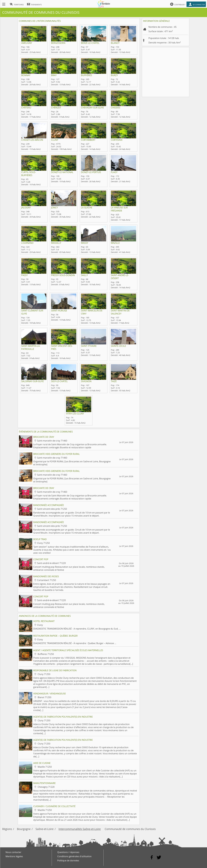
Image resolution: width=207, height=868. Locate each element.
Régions (7, 829)
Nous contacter (13, 852)
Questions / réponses (68, 852)
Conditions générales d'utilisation (74, 856)
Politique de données (68, 861)
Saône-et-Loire (45, 829)
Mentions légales (14, 856)
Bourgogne (24, 829)
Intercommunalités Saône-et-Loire (80, 829)
